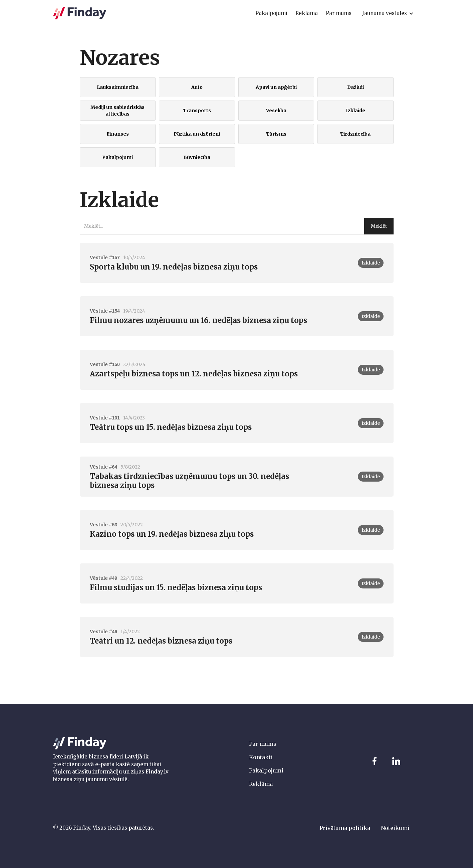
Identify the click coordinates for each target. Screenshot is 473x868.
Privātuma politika (345, 828)
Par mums (263, 744)
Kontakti (261, 757)
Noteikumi (395, 828)
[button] (388, 13)
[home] (80, 14)
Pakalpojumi (266, 770)
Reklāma (261, 784)
